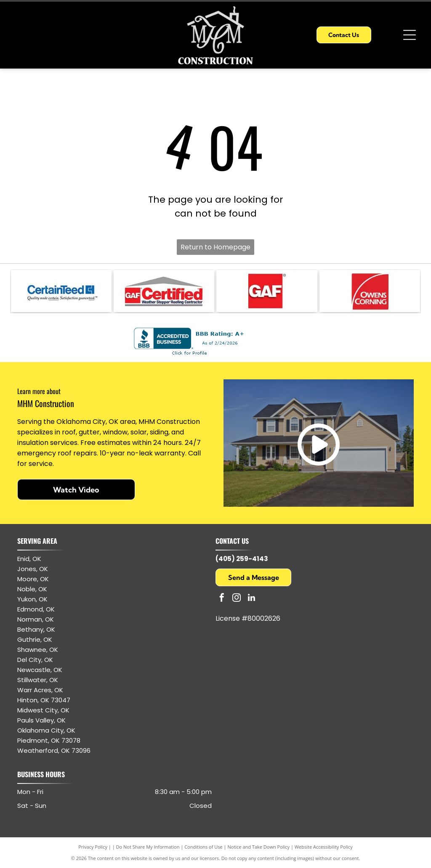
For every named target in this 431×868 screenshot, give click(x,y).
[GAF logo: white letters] (267, 291)
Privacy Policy (93, 847)
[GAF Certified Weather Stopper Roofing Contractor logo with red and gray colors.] (164, 291)
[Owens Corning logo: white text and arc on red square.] (370, 291)
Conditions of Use (204, 847)
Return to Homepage (215, 247)
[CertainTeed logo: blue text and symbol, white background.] (61, 291)
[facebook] (222, 599)
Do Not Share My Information (148, 847)
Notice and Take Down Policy (259, 847)
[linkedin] (251, 599)
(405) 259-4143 (242, 559)
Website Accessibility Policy (324, 847)
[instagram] (237, 599)
